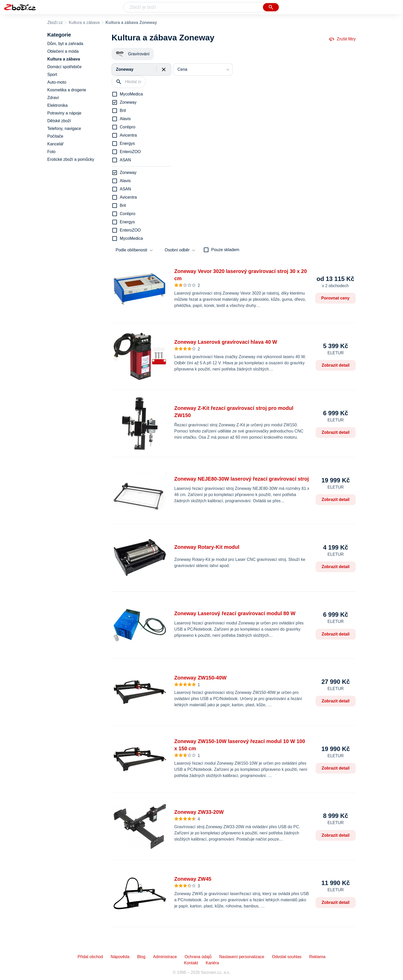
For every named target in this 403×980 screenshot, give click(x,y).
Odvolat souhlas (287, 957)
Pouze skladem (225, 250)
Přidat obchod (90, 957)
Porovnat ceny (335, 298)
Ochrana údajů (198, 957)
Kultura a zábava (84, 23)
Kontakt (191, 963)
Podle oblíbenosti (131, 250)
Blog (141, 957)
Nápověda (120, 957)
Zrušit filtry (342, 39)
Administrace (165, 957)
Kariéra (212, 963)
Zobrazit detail (336, 365)
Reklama (317, 957)
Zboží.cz (55, 23)
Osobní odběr (177, 250)
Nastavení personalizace (242, 957)
